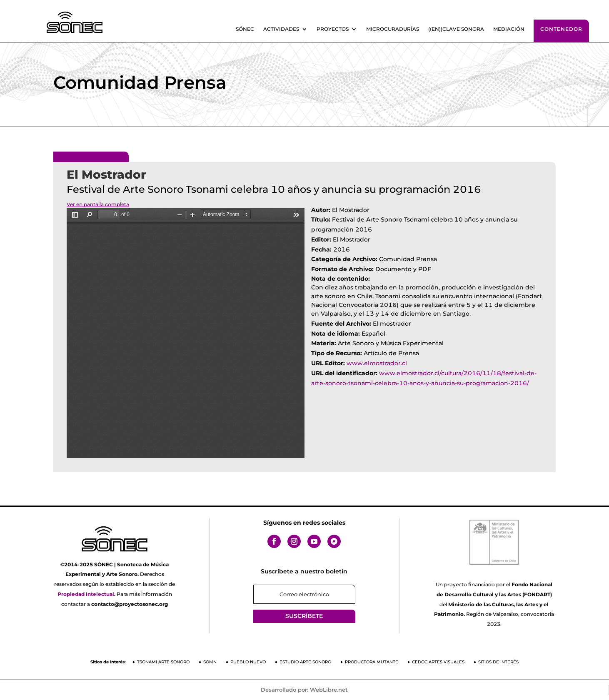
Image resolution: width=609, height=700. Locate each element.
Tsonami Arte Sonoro (163, 662)
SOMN (210, 662)
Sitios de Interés (498, 662)
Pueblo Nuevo (248, 662)
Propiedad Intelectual (86, 594)
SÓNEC (245, 29)
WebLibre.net (329, 690)
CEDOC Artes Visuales (438, 662)
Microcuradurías (393, 29)
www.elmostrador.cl (377, 363)
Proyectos (333, 29)
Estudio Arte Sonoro (305, 662)
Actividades (281, 29)
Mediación (509, 29)
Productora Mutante (372, 662)
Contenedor (561, 29)
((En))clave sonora (456, 29)
